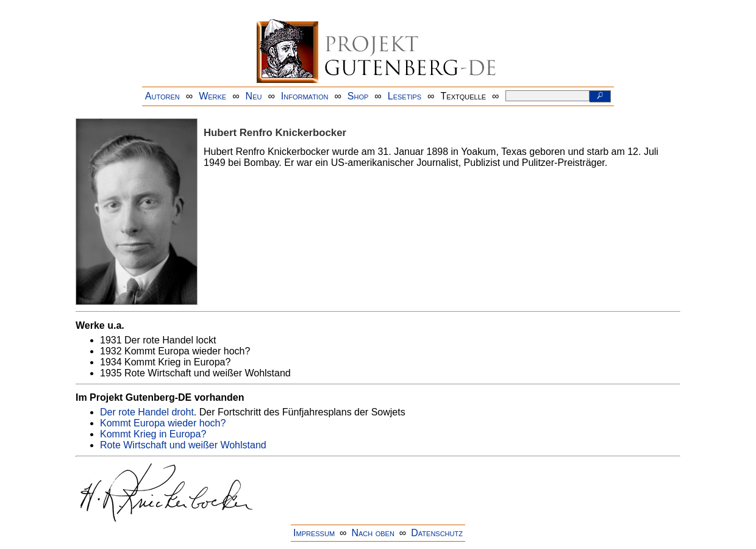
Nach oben (373, 533)
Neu (254, 96)
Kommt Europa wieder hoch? (163, 423)
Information (305, 96)
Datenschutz (437, 533)
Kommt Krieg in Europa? (153, 434)
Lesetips (405, 96)
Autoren (162, 96)
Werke (212, 96)
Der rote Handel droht (147, 412)
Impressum (314, 533)
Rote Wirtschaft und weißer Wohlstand (183, 445)
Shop (358, 96)
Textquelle (464, 96)
